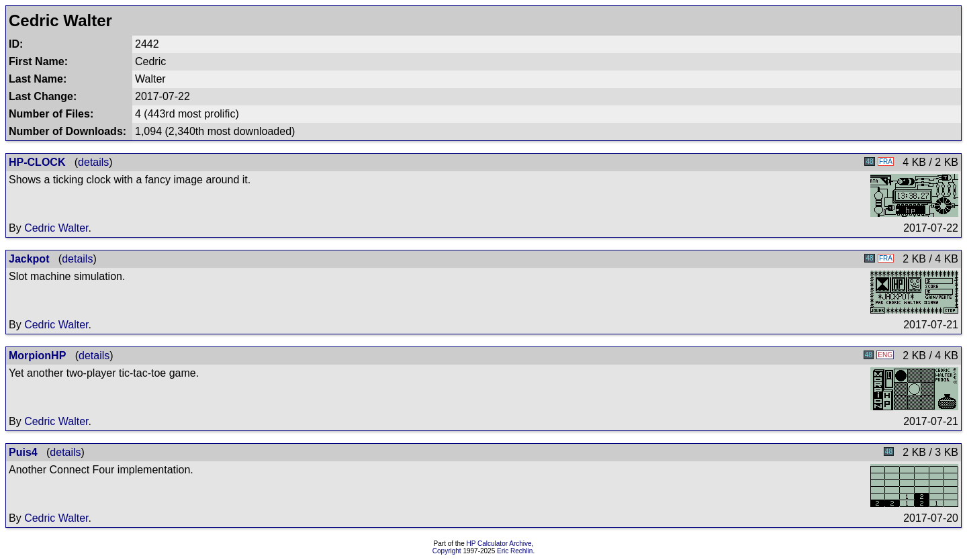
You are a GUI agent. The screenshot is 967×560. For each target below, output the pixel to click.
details (93, 162)
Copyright (447, 551)
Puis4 (23, 452)
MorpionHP (37, 356)
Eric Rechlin (515, 551)
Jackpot (29, 259)
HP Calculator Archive (499, 544)
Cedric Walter (56, 228)
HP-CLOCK (37, 162)
